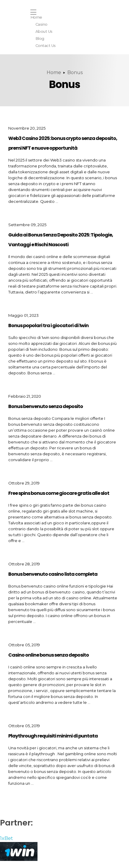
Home (54, 72)
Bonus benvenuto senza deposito (46, 406)
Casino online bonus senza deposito (49, 655)
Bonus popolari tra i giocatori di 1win (48, 325)
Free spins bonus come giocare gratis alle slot (59, 493)
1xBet (6, 838)
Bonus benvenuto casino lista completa (53, 574)
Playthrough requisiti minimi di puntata (53, 736)
